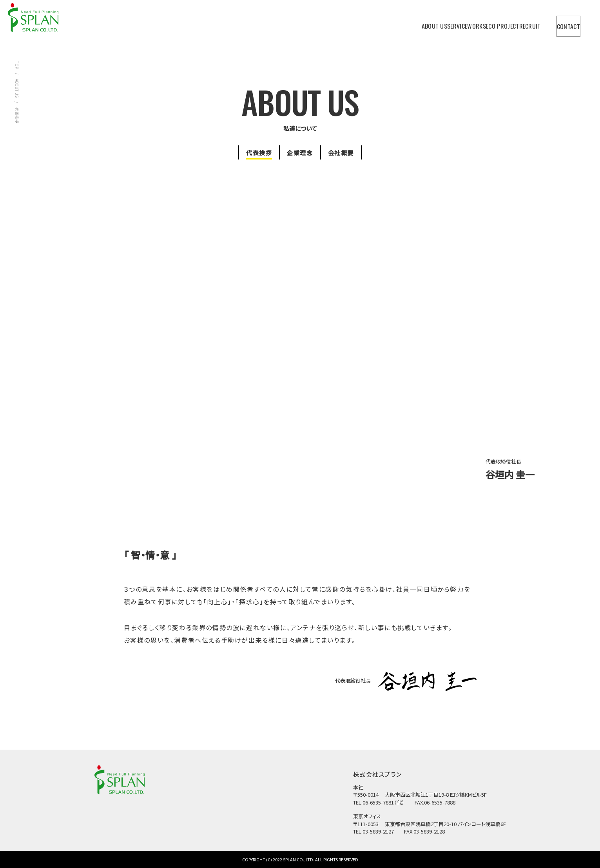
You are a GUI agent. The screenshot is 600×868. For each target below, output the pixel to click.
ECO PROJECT (466, 22)
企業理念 (300, 152)
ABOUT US (355, 22)
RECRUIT (508, 22)
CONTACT (561, 23)
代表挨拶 (250, 152)
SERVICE (393, 22)
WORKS (427, 22)
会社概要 (350, 152)
